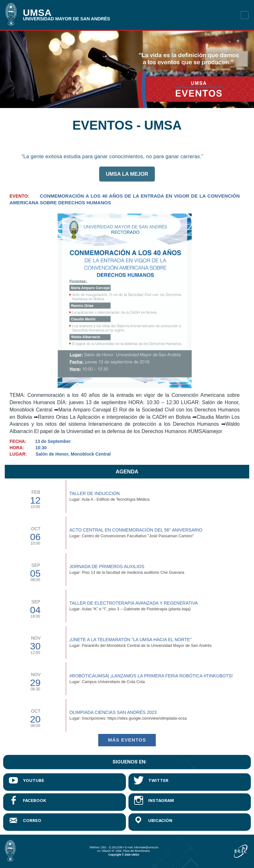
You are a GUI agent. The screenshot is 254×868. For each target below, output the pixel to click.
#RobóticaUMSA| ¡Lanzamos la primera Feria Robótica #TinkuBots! (151, 676)
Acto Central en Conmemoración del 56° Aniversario (136, 530)
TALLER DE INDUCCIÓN (94, 493)
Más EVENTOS (127, 740)
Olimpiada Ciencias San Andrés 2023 (113, 712)
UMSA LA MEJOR (127, 177)
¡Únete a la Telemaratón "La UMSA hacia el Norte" (130, 640)
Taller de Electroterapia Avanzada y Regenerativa (134, 603)
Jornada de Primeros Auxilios (107, 566)
